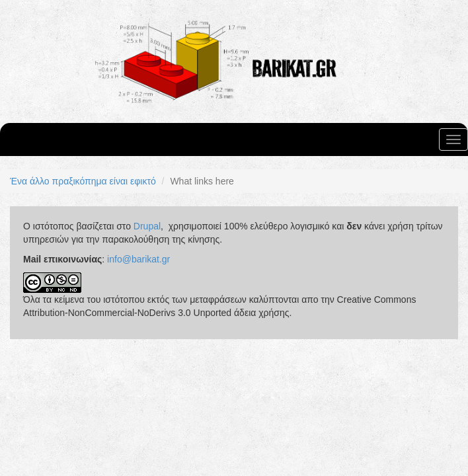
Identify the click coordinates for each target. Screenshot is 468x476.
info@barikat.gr (138, 259)
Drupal (147, 226)
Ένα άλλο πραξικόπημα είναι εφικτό (83, 181)
